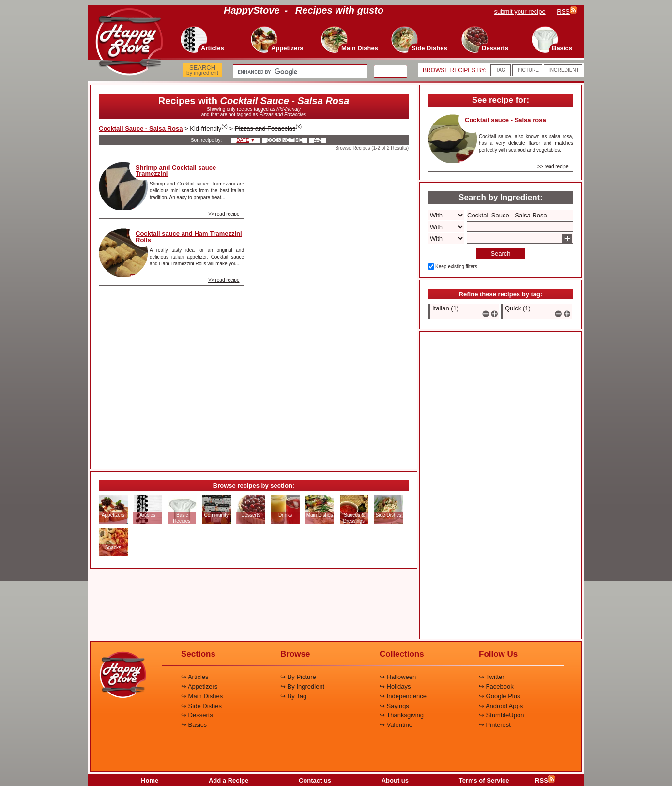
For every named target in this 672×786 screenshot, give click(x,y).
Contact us (315, 780)
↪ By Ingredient (302, 686)
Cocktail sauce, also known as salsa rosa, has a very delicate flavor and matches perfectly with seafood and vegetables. (526, 143)
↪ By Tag (293, 696)
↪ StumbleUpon (501, 715)
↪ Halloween (398, 677)
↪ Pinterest (495, 725)
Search (500, 254)
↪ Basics (194, 725)
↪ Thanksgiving (402, 715)
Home (150, 780)
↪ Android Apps (501, 706)
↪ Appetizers (199, 686)
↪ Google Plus (499, 696)
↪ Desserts (197, 715)
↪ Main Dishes (202, 696)
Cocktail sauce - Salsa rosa (505, 120)
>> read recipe (224, 214)
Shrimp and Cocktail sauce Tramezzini (176, 170)
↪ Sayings (394, 706)
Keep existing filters (456, 267)
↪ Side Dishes (201, 706)
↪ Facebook (496, 686)
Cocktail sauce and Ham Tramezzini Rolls (189, 237)
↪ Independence (403, 696)
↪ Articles (195, 677)
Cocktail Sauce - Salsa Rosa (141, 129)
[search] (299, 72)
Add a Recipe (229, 780)
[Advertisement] (335, 307)
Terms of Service (484, 780)
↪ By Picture (298, 677)
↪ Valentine (396, 725)
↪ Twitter (492, 677)
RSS (545, 780)
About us (395, 780)
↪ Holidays (395, 686)
